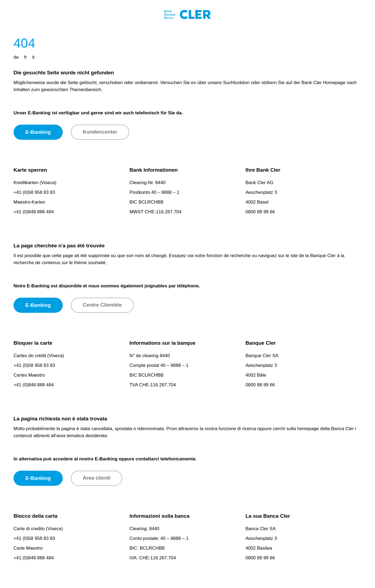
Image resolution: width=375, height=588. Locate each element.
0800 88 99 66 (260, 212)
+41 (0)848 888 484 (34, 212)
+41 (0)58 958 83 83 (34, 192)
